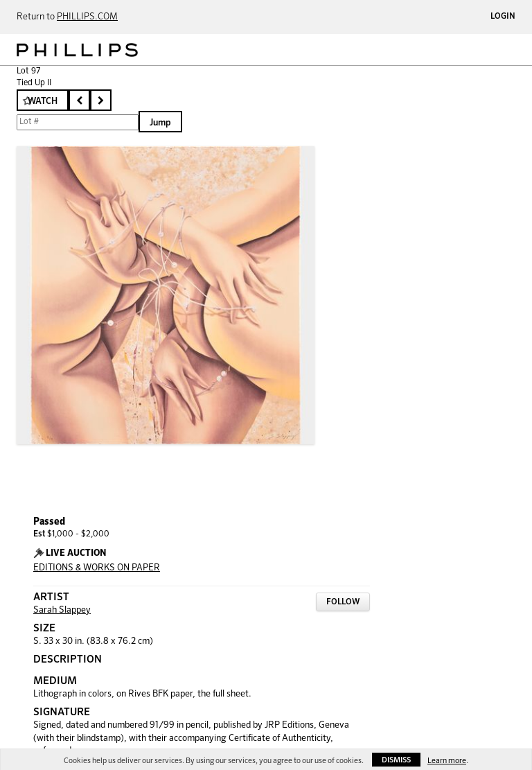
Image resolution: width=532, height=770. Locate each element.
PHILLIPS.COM (87, 17)
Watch (43, 102)
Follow (343, 602)
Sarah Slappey (62, 610)
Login (503, 17)
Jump (160, 123)
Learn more (447, 761)
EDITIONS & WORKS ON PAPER (97, 568)
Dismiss (396, 760)
